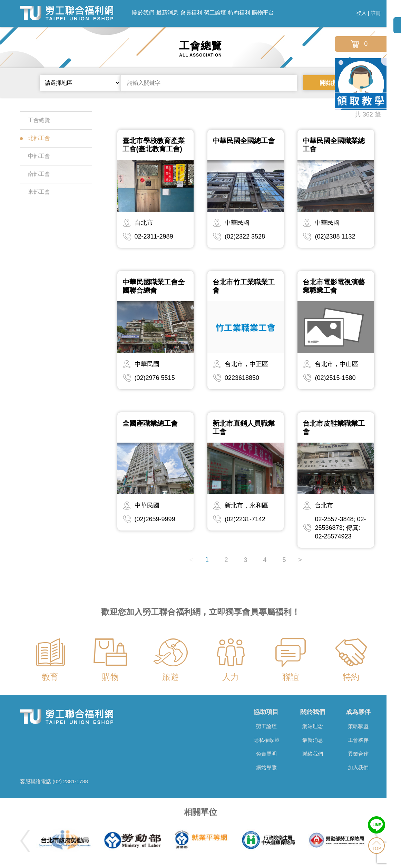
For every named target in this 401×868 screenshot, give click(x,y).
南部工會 (35, 174)
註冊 (376, 13)
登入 (361, 13)
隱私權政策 (267, 740)
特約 (351, 677)
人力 (231, 677)
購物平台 (263, 13)
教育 (50, 677)
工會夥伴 (358, 740)
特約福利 (239, 13)
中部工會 (35, 156)
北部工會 (35, 138)
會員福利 (191, 13)
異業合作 (358, 754)
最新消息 (167, 13)
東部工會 (35, 192)
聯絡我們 (313, 754)
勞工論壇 (215, 13)
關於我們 (143, 13)
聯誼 (291, 677)
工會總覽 (35, 120)
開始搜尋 (332, 83)
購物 (110, 677)
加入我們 (358, 768)
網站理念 (313, 726)
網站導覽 (266, 768)
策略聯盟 (358, 726)
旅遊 (170, 677)
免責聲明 (266, 754)
